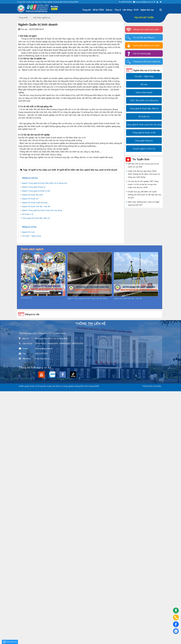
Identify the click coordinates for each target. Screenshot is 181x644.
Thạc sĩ (118, 10)
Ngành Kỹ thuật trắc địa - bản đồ (36, 459)
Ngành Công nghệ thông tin (34, 440)
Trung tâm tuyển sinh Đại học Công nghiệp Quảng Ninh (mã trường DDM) (68, 639)
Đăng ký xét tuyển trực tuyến (146, 29)
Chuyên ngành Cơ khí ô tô (144, 149)
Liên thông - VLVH (131, 10)
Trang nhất (23, 18)
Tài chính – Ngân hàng (31, 489)
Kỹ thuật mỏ (144, 116)
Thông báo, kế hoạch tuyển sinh (147, 61)
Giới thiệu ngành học (42, 18)
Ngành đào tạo (147, 10)
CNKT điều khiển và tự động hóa (144, 100)
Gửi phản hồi (10, 642)
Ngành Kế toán (28, 485)
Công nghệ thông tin (144, 141)
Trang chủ (86, 10)
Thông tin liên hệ (90, 576)
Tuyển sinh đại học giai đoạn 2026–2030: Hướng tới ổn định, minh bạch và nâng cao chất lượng (144, 174)
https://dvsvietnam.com (29, 641)
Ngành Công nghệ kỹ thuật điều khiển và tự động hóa (45, 436)
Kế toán (144, 84)
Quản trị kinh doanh (144, 92)
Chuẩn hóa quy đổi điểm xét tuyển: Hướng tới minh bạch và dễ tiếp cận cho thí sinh (145, 195)
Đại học (109, 10)
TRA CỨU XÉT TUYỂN (144, 18)
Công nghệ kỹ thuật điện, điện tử (36, 471)
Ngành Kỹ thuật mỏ (30, 451)
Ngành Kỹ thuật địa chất (32, 447)
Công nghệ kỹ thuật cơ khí (144, 133)
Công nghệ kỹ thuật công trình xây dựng (144, 124)
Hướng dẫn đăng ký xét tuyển (146, 45)
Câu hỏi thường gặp (142, 53)
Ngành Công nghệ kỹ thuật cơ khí (36, 444)
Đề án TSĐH (98, 10)
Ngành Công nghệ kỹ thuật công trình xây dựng (42, 463)
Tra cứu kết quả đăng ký (144, 37)
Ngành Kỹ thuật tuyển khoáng (35, 455)
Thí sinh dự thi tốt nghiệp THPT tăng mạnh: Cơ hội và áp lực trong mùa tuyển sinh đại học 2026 (143, 184)
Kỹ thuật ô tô (28, 467)
